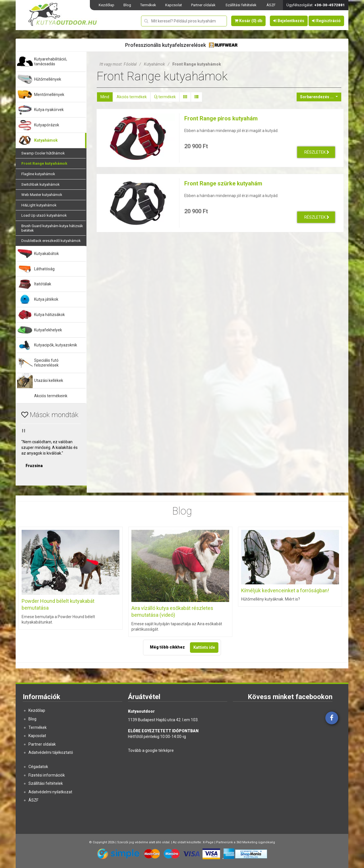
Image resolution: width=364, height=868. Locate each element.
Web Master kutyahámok (42, 195)
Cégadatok (38, 767)
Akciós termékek (132, 97)
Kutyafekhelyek (48, 330)
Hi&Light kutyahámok (39, 205)
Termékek (148, 5)
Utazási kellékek (49, 380)
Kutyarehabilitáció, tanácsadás (51, 61)
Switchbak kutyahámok (41, 184)
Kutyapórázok (47, 125)
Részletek (317, 152)
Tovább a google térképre (151, 750)
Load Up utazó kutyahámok (44, 215)
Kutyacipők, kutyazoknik (56, 345)
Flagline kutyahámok (38, 174)
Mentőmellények (49, 95)
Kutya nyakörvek (49, 110)
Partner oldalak (203, 5)
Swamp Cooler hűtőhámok (43, 153)
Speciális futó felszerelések (46, 363)
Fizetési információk (47, 775)
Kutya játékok (46, 299)
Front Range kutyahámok (44, 163)
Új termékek (165, 97)
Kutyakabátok (46, 254)
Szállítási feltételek (241, 5)
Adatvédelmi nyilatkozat (50, 792)
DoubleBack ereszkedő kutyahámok (51, 241)
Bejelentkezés (289, 21)
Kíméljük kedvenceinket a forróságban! (285, 590)
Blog (127, 5)
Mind (105, 97)
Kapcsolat (174, 5)
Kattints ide (204, 647)
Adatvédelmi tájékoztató (51, 752)
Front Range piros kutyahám (221, 118)
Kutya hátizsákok (49, 315)
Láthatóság (44, 269)
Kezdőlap (106, 5)
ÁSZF (271, 5)
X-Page (208, 842)
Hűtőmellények (48, 79)
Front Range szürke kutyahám (223, 183)
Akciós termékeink (51, 396)
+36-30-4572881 (330, 5)
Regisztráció (326, 21)
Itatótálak (43, 284)
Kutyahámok (46, 140)
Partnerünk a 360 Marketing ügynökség (246, 842)
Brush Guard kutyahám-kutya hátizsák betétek (52, 228)
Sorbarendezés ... (317, 97)
